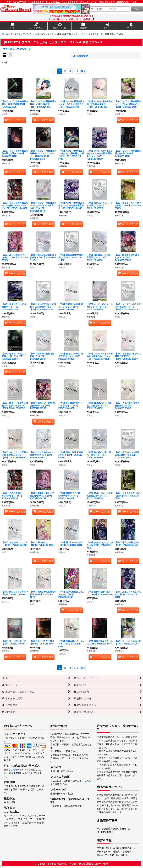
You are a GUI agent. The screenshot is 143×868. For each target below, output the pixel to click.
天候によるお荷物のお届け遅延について (71, 16)
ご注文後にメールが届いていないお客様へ (72, 19)
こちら (14, 770)
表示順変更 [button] (80, 56)
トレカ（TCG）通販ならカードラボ (89, 864)
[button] (60, 26)
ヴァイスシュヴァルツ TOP (17, 49)
